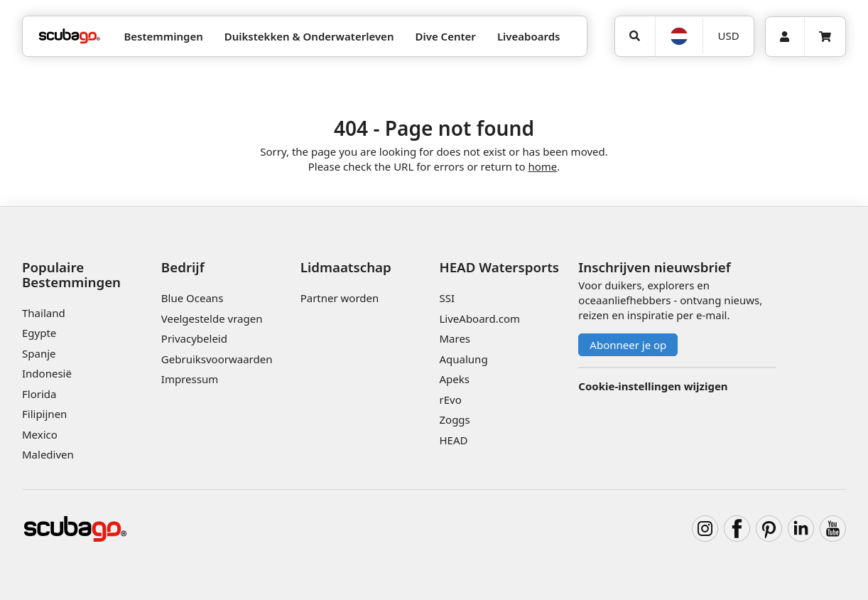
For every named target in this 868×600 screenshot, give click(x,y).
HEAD (453, 440)
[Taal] (679, 36)
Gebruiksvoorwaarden (217, 359)
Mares (455, 338)
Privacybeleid (194, 338)
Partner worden (340, 298)
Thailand (44, 313)
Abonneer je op (628, 345)
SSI (447, 298)
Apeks (454, 379)
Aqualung (463, 359)
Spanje (39, 353)
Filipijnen (44, 414)
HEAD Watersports (499, 267)
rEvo (450, 400)
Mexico (40, 434)
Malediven (48, 454)
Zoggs (454, 419)
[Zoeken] (635, 36)
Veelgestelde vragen (212, 318)
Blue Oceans (192, 298)
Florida (39, 394)
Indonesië (47, 373)
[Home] (70, 37)
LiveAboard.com (479, 318)
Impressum (190, 379)
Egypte (39, 333)
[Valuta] (728, 36)
